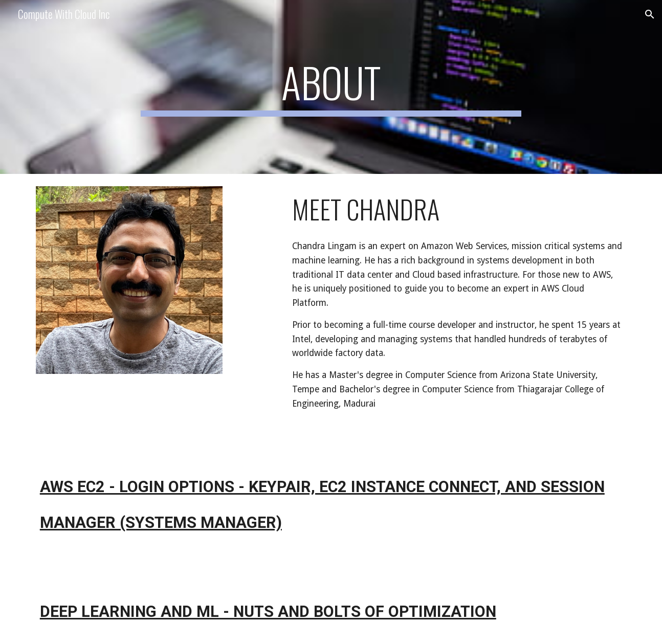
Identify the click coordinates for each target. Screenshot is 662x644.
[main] (331, 87)
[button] (650, 14)
